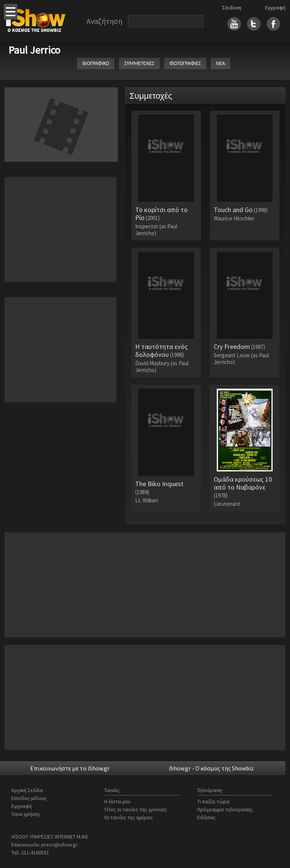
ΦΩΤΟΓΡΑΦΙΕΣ (185, 63)
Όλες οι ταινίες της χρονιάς (136, 809)
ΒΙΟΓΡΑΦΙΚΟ (96, 63)
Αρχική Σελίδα (27, 790)
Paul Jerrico (34, 50)
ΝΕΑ (221, 63)
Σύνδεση (232, 8)
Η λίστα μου (117, 801)
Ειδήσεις (206, 817)
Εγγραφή (275, 8)
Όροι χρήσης (26, 814)
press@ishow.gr (59, 845)
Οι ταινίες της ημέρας (129, 817)
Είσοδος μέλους (29, 798)
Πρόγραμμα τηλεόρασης (225, 809)
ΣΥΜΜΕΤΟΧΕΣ (139, 63)
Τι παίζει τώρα (213, 801)
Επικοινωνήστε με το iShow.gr (70, 768)
